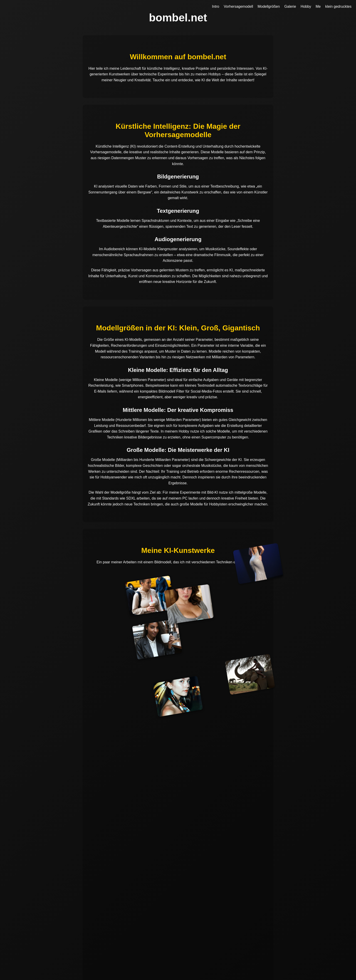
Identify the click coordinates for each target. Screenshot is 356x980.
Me (318, 6)
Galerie (290, 6)
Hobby (306, 6)
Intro (216, 6)
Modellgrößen (269, 6)
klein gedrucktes (338, 6)
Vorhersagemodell (239, 6)
